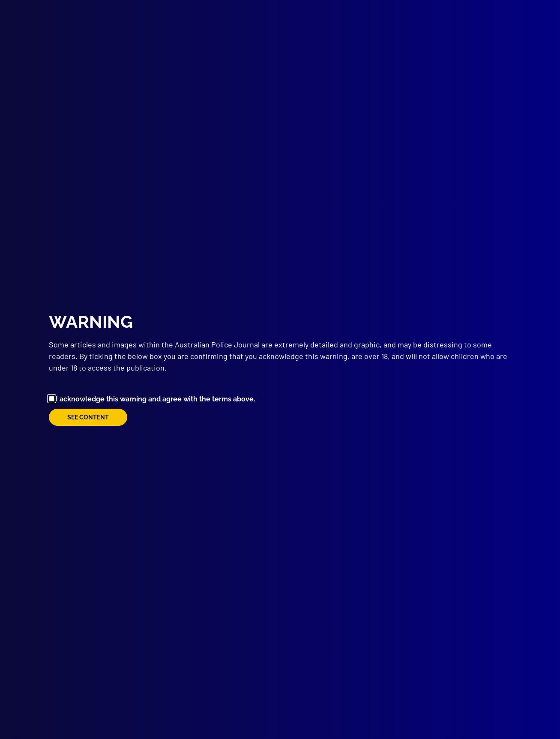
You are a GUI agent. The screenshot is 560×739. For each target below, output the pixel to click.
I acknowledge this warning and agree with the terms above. (156, 399)
